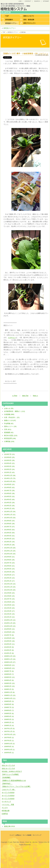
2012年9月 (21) (9, 557)
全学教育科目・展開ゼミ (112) (14, 411)
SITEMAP (46, 1)
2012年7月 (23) (9, 563)
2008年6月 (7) (9, 710)
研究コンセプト (28, 16)
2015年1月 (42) (9, 472)
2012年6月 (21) (9, 566)
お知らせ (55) (9, 408)
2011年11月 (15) (10, 587)
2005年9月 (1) (9, 753)
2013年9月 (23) (9, 521)
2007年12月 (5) (9, 729)
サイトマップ (37, 835)
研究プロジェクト (28, 23)
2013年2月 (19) (9, 542)
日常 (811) (8, 429)
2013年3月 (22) (9, 539)
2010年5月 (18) (9, 641)
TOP (4, 32)
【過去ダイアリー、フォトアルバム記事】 (16, 786)
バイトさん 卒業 (8, 805)
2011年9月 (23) (9, 593)
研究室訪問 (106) (10, 438)
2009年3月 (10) (9, 683)
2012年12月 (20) (10, 548)
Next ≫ (36, 396)
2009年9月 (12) (9, 665)
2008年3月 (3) (9, 719)
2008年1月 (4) (9, 725)
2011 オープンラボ (8, 765)
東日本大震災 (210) (11, 436)
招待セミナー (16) (10, 426)
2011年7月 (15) (9, 599)
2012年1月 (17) (9, 581)
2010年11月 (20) (10, 623)
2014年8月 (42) (9, 487)
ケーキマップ (6, 801)
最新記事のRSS (10, 826)
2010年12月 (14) (10, 620)
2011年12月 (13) (10, 584)
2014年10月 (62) (10, 481)
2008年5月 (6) (9, 713)
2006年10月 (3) (9, 744)
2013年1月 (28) (9, 545)
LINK (20, 1)
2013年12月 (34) (10, 512)
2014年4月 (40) (9, 500)
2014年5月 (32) (9, 496)
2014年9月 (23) (9, 484)
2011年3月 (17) (9, 611)
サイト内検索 (27, 835)
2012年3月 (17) (9, 575)
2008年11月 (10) (10, 695)
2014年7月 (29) (9, 491)
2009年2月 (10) (9, 686)
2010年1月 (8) (9, 653)
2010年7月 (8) (9, 635)
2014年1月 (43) (9, 509)
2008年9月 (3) (9, 701)
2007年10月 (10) (10, 734)
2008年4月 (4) (9, 716)
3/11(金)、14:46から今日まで (12, 771)
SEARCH (37, 1)
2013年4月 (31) (9, 536)
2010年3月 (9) (9, 647)
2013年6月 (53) (9, 530)
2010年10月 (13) (10, 626)
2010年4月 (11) (9, 644)
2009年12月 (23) (10, 656)
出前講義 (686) (9, 414)
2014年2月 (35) (9, 506)
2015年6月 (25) (9, 457)
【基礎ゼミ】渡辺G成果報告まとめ (14, 780)
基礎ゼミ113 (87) (10, 420)
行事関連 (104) (9, 441)
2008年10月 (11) (10, 698)
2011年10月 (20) (10, 590)
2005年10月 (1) (9, 750)
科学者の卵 (6, 811)
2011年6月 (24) (9, 602)
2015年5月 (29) (9, 460)
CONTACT (28, 1)
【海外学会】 (7, 784)
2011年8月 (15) (9, 596)
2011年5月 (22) (9, 605)
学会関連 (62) (9, 423)
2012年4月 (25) (9, 572)
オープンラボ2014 (8, 796)
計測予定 (5, 814)
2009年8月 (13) (9, 668)
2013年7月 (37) (9, 527)
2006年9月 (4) (9, 746)
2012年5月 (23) (9, 569)
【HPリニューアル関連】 (10, 774)
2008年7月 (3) (9, 707)
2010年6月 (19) (9, 638)
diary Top (25, 396)
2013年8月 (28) (9, 524)
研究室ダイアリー (10, 23)
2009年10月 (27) (10, 662)
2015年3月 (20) (9, 466)
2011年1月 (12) (9, 617)
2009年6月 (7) (9, 674)
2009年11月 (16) (10, 659)
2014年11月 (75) (10, 478)
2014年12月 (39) (10, 475)
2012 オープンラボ (8, 768)
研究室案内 (10, 20)
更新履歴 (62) (9, 432)
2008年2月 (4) (9, 722)
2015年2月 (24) (9, 469)
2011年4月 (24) (9, 608)
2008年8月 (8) (9, 704)
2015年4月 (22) (9, 463)
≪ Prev (15, 396)
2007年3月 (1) (9, 741)
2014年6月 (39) (9, 493)
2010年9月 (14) (9, 629)
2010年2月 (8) (9, 650)
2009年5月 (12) (9, 677)
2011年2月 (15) (9, 614)
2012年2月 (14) (9, 578)
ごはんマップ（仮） (9, 789)
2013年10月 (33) (10, 518)
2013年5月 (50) (9, 533)
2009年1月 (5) (9, 689)
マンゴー (5, 808)
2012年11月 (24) (10, 551)
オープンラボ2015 (8, 799)
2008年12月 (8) (9, 692)
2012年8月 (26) (9, 560)
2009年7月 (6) (9, 671)
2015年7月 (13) (9, 454)
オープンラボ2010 (8, 793)
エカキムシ (12, 338)
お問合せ (18, 835)
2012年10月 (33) (10, 554)
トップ (10, 16)
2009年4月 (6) (9, 680)
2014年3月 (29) (9, 503)
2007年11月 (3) (9, 731)
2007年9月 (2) (9, 738)
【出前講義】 (6, 777)
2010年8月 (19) (9, 632)
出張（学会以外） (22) (12, 417)
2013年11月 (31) (10, 515)
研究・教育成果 (28, 20)
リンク (12, 835)
